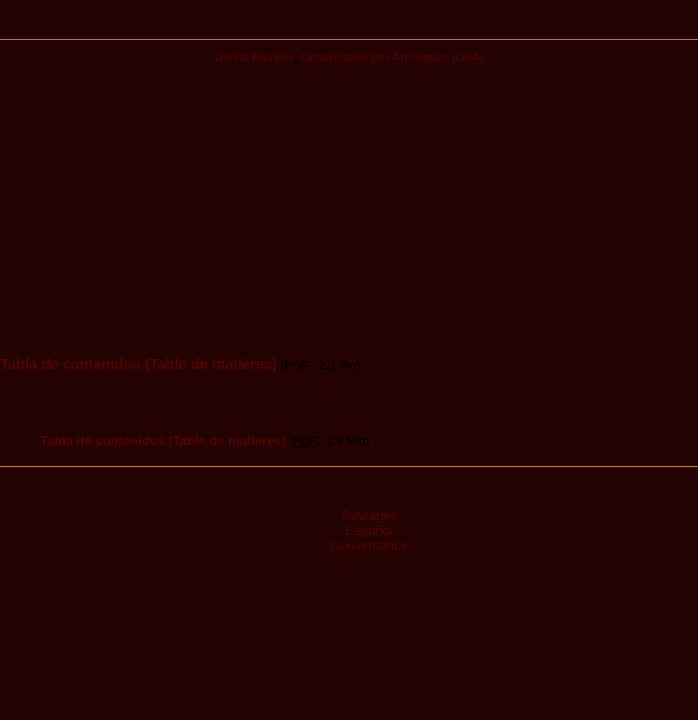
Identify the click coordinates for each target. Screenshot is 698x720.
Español (369, 530)
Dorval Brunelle (255, 56)
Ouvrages (369, 515)
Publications (349, 27)
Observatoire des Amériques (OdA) (392, 56)
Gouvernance (369, 545)
